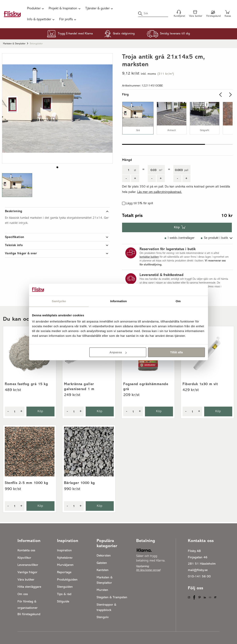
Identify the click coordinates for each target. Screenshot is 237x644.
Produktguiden (67, 580)
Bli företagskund (29, 614)
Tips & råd (64, 594)
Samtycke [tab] (59, 301)
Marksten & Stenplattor (14, 44)
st (135, 170)
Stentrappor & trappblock (106, 608)
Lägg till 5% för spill (139, 203)
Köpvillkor (24, 558)
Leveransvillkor (28, 565)
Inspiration (64, 551)
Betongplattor (36, 44)
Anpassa (118, 352)
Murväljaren (65, 565)
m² (161, 170)
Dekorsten (104, 556)
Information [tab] (118, 301)
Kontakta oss (26, 551)
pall (186, 170)
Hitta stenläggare (29, 587)
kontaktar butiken (149, 257)
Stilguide (63, 602)
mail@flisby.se (198, 570)
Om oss (23, 594)
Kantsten (103, 570)
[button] (57, 167)
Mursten (102, 590)
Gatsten (102, 563)
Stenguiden (65, 587)
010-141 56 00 (199, 577)
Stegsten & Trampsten (112, 597)
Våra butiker (26, 580)
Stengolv (103, 617)
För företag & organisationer (28, 605)
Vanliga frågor (27, 572)
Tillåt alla (176, 352)
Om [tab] (178, 301)
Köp (177, 227)
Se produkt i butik (216, 238)
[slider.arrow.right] (230, 95)
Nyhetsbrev (65, 558)
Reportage (64, 572)
